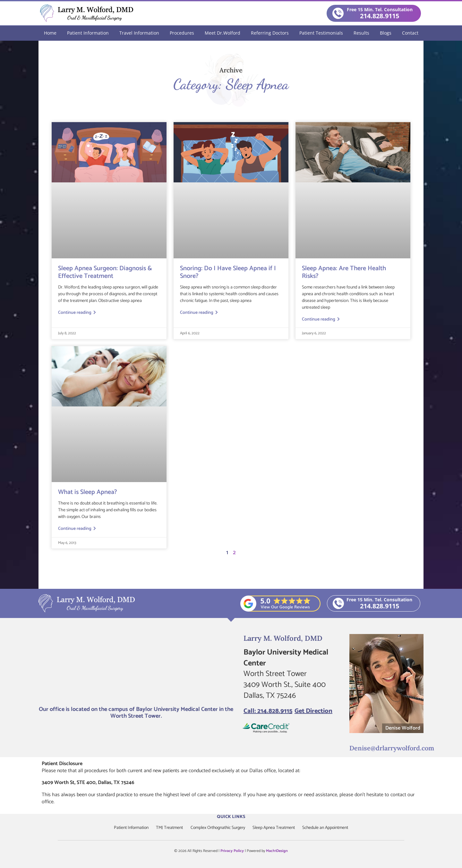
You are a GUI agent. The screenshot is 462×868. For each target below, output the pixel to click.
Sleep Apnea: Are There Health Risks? (344, 272)
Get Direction (313, 711)
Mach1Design (277, 851)
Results (361, 33)
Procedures (182, 33)
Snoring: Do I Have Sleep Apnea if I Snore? (228, 272)
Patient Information (88, 33)
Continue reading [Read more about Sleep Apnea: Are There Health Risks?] (321, 319)
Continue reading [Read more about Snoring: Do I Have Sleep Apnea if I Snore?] (199, 313)
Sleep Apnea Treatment (275, 827)
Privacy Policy (232, 851)
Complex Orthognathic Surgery (218, 827)
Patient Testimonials (321, 33)
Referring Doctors (270, 33)
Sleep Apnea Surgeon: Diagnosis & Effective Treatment (105, 272)
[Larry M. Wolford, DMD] (136, 667)
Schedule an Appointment (328, 827)
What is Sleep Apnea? (88, 492)
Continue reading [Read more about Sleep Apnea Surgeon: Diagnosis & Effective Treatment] (77, 313)
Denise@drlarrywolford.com (387, 747)
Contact (410, 33)
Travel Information (139, 33)
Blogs (386, 33)
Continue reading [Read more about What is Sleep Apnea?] (77, 529)
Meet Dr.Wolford (222, 33)
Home (50, 33)
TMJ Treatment (168, 827)
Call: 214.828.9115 (268, 711)
